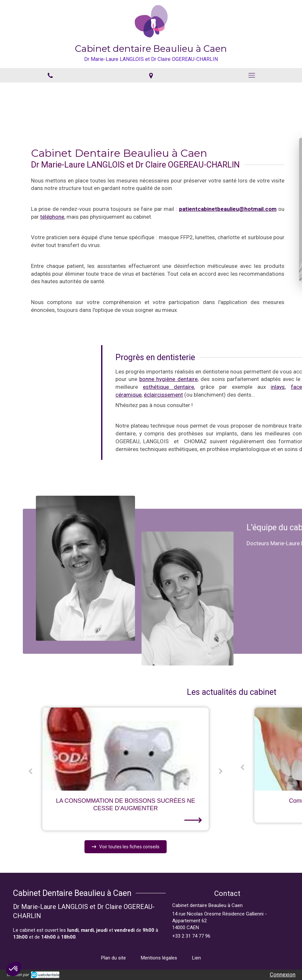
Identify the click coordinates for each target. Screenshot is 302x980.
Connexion (283, 974)
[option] (126, 769)
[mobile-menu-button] (252, 75)
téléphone (46, 217)
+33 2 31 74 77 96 (191, 936)
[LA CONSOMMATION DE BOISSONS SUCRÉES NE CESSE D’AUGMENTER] (126, 749)
